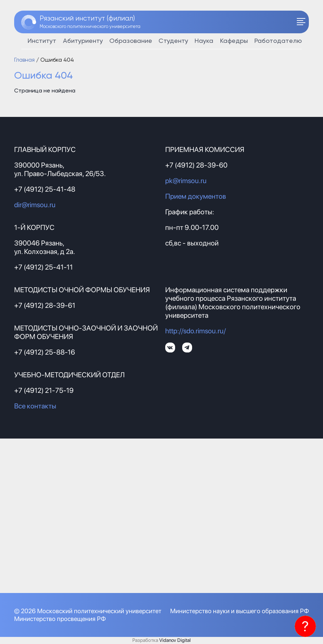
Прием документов (196, 196)
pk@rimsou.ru (186, 181)
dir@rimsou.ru (35, 205)
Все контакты (35, 406)
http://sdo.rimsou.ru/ (195, 331)
